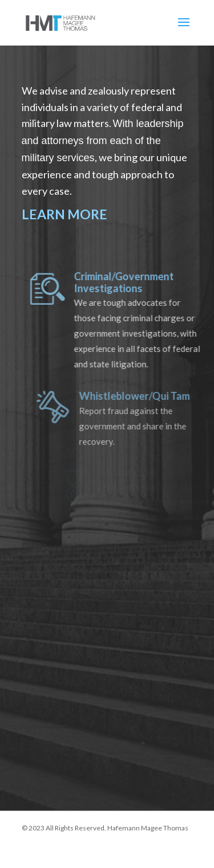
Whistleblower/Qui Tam (140, 396)
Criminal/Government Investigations (129, 282)
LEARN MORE (64, 214)
